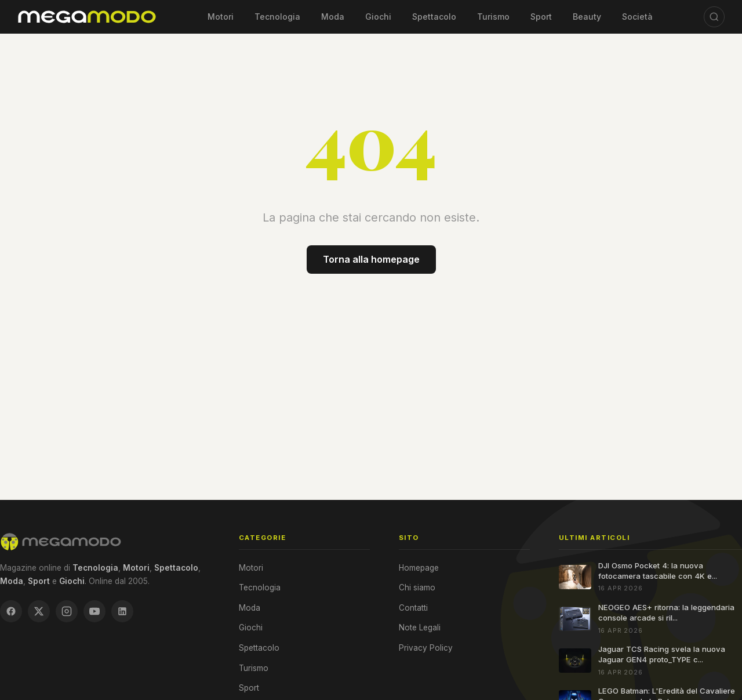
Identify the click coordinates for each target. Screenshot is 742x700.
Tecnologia (277, 17)
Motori (221, 17)
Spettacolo (434, 17)
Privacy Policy (426, 648)
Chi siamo (417, 587)
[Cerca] (714, 17)
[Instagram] (67, 611)
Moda (333, 17)
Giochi (378, 17)
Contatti (413, 608)
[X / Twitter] (39, 611)
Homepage (419, 568)
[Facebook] (11, 611)
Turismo (493, 17)
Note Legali (420, 628)
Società (637, 17)
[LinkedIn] (122, 611)
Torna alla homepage (371, 259)
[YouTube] (94, 611)
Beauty (587, 17)
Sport (541, 17)
